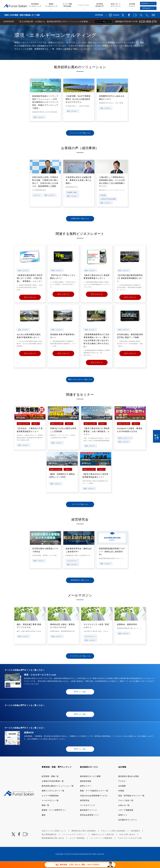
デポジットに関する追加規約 (113, 837)
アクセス (122, 788)
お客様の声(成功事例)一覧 (53, 788)
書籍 (44, 822)
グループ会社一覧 (126, 807)
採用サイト (123, 822)
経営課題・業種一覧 (50, 783)
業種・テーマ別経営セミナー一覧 (94, 797)
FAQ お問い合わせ (127, 841)
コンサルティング (88, 812)
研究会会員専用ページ (89, 822)
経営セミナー (86, 793)
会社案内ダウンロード (128, 826)
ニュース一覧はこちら (103, 22)
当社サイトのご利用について (54, 837)
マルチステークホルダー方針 (130, 845)
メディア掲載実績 (126, 817)
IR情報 (121, 797)
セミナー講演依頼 (77, 845)
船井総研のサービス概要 (90, 783)
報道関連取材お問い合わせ (53, 845)
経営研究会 (85, 807)
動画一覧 (45, 812)
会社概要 (122, 793)
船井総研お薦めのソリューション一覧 (58, 793)
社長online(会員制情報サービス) (94, 802)
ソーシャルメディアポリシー (74, 841)
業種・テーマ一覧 (43, 27)
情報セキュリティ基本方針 (103, 841)
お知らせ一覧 (124, 812)
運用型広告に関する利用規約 (84, 837)
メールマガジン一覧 (50, 807)
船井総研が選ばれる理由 (129, 783)
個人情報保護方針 (49, 841)
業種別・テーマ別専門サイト (54, 817)
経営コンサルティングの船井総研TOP (17, 27)
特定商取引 (135, 837)
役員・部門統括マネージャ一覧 (131, 802)
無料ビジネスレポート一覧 (53, 797)
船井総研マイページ (88, 817)
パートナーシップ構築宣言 (101, 845)
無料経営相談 (86, 788)
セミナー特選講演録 (50, 802)
